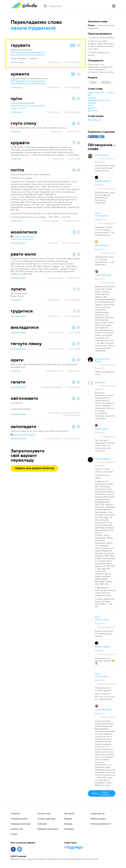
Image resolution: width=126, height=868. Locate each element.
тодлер (74, 847)
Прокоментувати (18, 243)
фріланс (92, 108)
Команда (68, 824)
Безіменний (58, 159)
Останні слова (44, 813)
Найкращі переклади (21, 824)
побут (93, 82)
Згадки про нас (98, 813)
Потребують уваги (19, 819)
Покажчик (15, 813)
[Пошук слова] (69, 6)
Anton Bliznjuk (94, 120)
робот (91, 105)
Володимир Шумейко (52, 387)
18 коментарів (17, 62)
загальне (106, 82)
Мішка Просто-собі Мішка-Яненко (65, 413)
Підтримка (69, 829)
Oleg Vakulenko (56, 332)
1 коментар (16, 131)
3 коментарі (16, 87)
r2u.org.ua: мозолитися (22, 236)
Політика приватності (101, 824)
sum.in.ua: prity (18, 108)
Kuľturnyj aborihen (53, 438)
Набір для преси (98, 819)
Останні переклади (46, 819)
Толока (14, 834)
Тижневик (42, 824)
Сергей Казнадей (55, 278)
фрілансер (93, 110)
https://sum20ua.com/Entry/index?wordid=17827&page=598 (29, 55)
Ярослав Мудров (51, 221)
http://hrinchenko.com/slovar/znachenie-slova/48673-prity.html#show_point (29, 106)
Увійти (102, 793)
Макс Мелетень (102, 245)
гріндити (92, 98)
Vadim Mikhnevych (55, 371)
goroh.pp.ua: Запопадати (23, 435)
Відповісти (100, 162)
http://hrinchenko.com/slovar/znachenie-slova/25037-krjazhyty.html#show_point (29, 81)
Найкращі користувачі (48, 829)
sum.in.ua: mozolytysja (22, 239)
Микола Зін (100, 382)
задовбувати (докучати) (99, 100)
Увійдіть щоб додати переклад (34, 469)
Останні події (17, 829)
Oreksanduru (56, 131)
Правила (68, 819)
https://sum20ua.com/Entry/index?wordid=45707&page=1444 (29, 84)
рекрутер (92, 103)
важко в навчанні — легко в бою (101, 94)
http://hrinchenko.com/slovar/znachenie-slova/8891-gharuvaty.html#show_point (29, 52)
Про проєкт (69, 813)
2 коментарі (16, 221)
